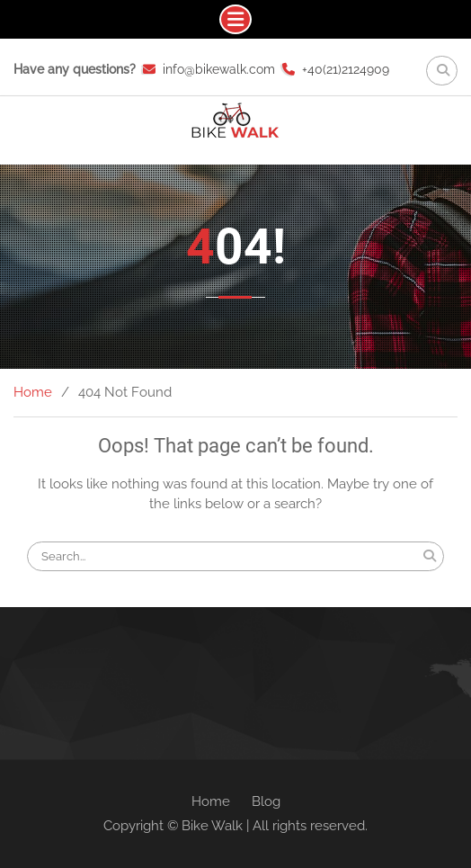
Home (211, 801)
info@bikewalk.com (219, 69)
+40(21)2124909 (346, 69)
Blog (266, 801)
